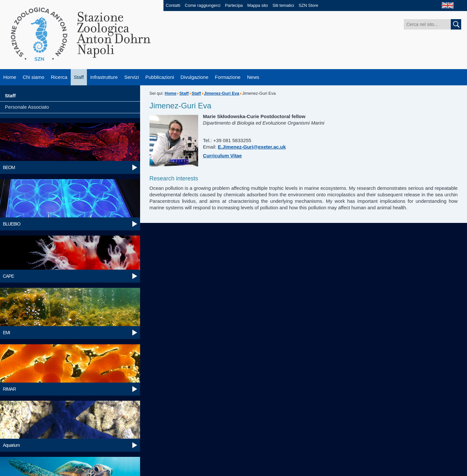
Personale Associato (27, 107)
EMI (6, 333)
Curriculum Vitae (222, 156)
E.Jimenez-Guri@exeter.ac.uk (252, 147)
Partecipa (234, 5)
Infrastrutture (104, 77)
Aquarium (11, 445)
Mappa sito (258, 5)
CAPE (8, 276)
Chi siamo (34, 77)
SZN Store (309, 5)
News (253, 77)
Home (10, 77)
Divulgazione (195, 77)
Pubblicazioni (160, 77)
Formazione (228, 77)
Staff (79, 77)
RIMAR (9, 389)
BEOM (9, 167)
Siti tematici (283, 5)
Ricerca (59, 77)
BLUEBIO (12, 224)
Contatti (173, 5)
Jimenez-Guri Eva (222, 93)
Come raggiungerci (203, 5)
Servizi (132, 77)
